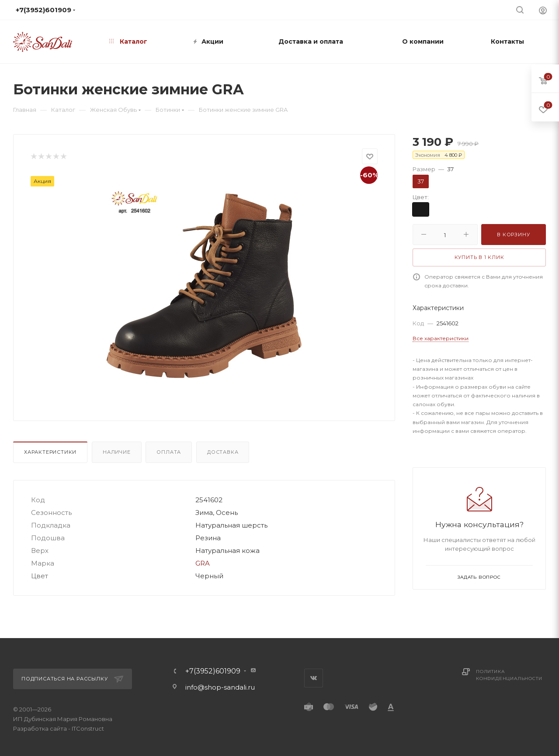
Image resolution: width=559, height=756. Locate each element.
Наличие (117, 452)
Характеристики (50, 452)
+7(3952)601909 (213, 671)
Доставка (223, 452)
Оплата (169, 452)
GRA (203, 563)
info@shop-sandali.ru (299, 10)
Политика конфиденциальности (509, 675)
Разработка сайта (40, 728)
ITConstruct (88, 728)
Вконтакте (314, 678)
